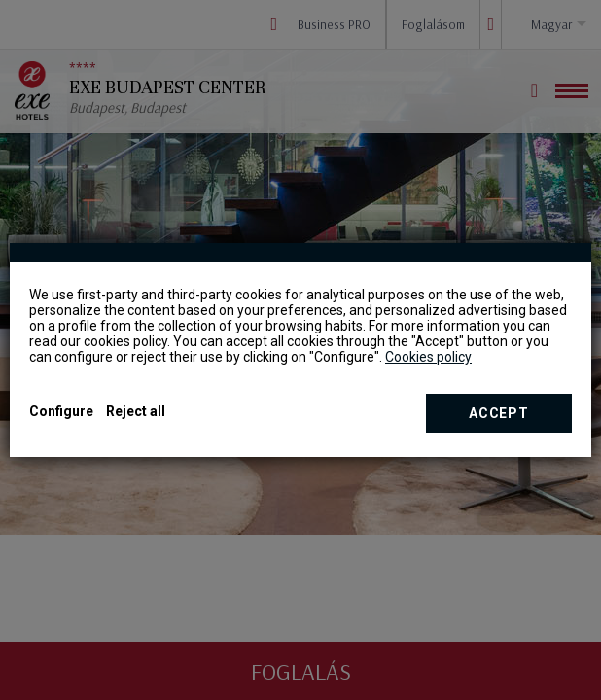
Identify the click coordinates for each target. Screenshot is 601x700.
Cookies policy (428, 357)
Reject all (136, 411)
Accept (498, 413)
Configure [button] (61, 411)
